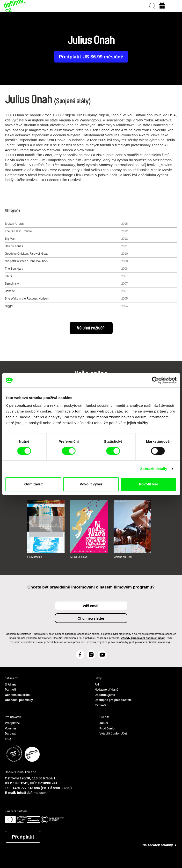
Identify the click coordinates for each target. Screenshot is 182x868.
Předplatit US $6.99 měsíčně (91, 57)
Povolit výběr (91, 484)
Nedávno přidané (106, 690)
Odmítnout (33, 484)
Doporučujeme (105, 695)
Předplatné (12, 723)
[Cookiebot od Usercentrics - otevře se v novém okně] (155, 380)
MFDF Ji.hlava (79, 557)
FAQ (8, 739)
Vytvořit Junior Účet (113, 734)
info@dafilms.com (32, 793)
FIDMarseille (35, 557)
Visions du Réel (123, 557)
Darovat (10, 734)
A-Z (97, 685)
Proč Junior (108, 728)
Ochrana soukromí (18, 695)
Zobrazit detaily (154, 469)
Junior (104, 723)
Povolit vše (149, 484)
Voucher (11, 728)
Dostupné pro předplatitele (113, 700)
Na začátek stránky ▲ (160, 845)
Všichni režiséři (91, 328)
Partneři (10, 690)
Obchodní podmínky (19, 700)
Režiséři (100, 705)
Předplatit (23, 837)
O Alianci (11, 685)
